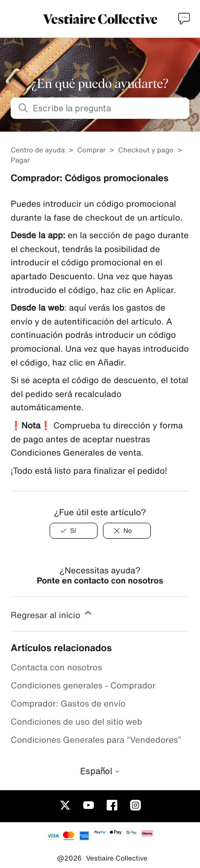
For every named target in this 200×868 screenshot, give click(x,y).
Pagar (20, 160)
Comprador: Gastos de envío (68, 703)
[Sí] (74, 531)
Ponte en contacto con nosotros (100, 580)
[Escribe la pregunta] (100, 108)
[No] (127, 531)
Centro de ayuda (38, 150)
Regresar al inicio (52, 613)
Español (100, 771)
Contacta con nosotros (56, 667)
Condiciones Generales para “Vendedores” (96, 740)
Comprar (93, 150)
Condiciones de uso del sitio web (77, 721)
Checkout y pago (146, 150)
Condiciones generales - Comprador (83, 685)
